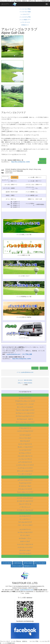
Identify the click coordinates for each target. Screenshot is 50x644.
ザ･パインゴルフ (25, 535)
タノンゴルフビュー (25, 519)
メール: (19, 372)
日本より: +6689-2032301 (25, 383)
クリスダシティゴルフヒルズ (25, 510)
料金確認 (43, 159)
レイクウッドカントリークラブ (25, 465)
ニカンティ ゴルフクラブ (25, 395)
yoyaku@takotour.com (27, 372)
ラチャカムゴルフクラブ (25, 522)
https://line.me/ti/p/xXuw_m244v (21, 162)
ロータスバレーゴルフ (25, 486)
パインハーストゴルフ (25, 438)
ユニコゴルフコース (25, 529)
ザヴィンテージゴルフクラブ (25, 471)
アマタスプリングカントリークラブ (25, 401)
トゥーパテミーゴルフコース (25, 544)
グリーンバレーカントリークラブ (25, 422)
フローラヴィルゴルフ (25, 553)
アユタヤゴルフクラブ (25, 483)
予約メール (42, 162)
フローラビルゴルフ (25, 495)
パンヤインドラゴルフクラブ (25, 431)
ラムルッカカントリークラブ (25, 492)
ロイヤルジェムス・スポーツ (25, 419)
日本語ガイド (25, 25)
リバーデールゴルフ (25, 435)
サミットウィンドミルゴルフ (25, 407)
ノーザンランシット (25, 507)
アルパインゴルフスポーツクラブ (25, 410)
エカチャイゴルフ (25, 541)
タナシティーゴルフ (25, 425)
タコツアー (5, 4)
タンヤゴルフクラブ (25, 516)
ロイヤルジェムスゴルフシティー (25, 416)
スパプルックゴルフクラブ (25, 532)
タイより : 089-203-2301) (25, 380)
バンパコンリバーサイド (25, 459)
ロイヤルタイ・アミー (25, 538)
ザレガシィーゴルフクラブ (25, 447)
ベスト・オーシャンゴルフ (25, 525)
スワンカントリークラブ (25, 489)
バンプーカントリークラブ (25, 468)
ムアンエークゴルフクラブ (25, 480)
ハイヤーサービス (25, 22)
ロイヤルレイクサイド (25, 453)
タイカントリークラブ (25, 398)
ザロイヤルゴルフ (25, 441)
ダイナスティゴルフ (25, 550)
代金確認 (15, 177)
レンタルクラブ (25, 14)
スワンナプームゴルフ (25, 513)
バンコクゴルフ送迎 (25, 12)
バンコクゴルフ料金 (25, 9)
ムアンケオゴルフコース (25, 462)
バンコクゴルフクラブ (25, 450)
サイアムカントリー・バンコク (25, 404)
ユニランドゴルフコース (25, 444)
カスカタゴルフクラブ (25, 477)
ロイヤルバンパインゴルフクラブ (25, 413)
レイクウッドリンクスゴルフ (25, 498)
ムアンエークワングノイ (25, 556)
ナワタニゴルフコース (25, 428)
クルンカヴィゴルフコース (25, 456)
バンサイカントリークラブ (25, 547)
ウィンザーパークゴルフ (25, 474)
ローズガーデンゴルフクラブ (25, 501)
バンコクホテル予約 (25, 17)
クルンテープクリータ (25, 504)
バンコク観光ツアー (25, 20)
